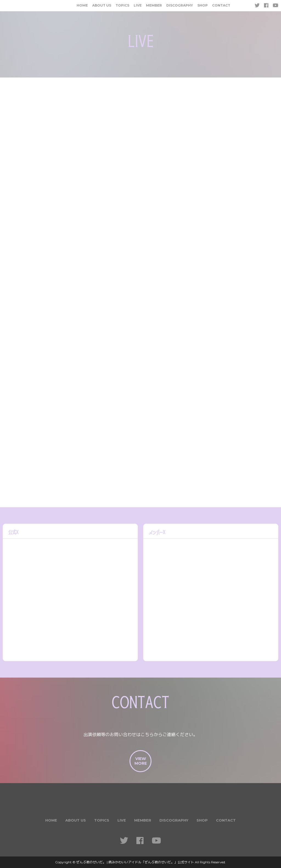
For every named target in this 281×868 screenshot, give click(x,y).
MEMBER (154, 5)
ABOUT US (102, 5)
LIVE (138, 5)
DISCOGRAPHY (180, 5)
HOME (82, 5)
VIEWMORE (141, 761)
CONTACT (221, 5)
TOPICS (122, 5)
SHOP (203, 5)
